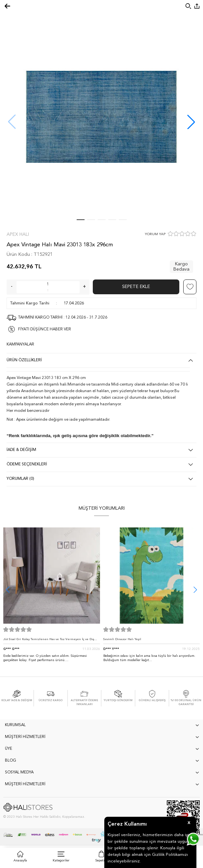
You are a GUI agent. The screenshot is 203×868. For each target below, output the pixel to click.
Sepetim (101, 860)
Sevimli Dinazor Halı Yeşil (122, 639)
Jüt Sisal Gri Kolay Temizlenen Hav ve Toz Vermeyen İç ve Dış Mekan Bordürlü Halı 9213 (49, 641)
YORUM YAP (155, 234)
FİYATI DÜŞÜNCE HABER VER (45, 329)
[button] (191, 122)
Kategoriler (61, 860)
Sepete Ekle (136, 287)
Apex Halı (18, 234)
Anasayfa (20, 860)
